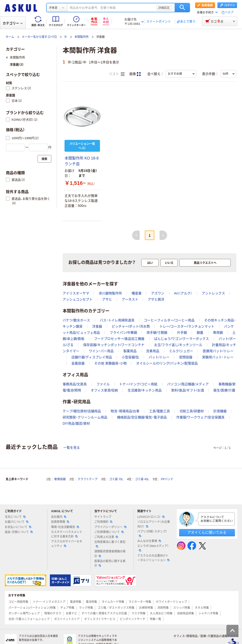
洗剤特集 (163, 608)
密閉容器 (186, 357)
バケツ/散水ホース (76, 320)
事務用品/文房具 (75, 384)
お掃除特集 (146, 608)
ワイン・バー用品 (101, 351)
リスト (117, 74)
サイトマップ (103, 517)
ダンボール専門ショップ (24, 613)
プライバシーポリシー (110, 527)
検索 (182, 8)
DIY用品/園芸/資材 (76, 423)
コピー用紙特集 (18, 602)
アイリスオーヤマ (76, 293)
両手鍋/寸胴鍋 (157, 333)
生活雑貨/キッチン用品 (145, 390)
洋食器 (97, 326)
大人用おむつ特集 (161, 613)
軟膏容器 (60, 479)
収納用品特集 (186, 613)
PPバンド (167, 479)
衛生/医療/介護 (224, 390)
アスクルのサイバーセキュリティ (67, 544)
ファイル (103, 384)
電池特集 (91, 602)
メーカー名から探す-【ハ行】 (39, 37)
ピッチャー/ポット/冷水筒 (131, 326)
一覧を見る (72, 448)
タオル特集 (202, 608)
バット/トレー (159, 357)
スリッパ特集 (182, 608)
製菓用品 (130, 351)
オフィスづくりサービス (100, 619)
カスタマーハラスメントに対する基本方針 (67, 534)
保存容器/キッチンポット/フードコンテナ (114, 345)
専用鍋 (218, 333)
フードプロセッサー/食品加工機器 (119, 339)
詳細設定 (164, 8)
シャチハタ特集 (208, 613)
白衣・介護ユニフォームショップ (29, 619)
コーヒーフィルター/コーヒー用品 (169, 320)
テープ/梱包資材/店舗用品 (82, 411)
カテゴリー (13, 23)
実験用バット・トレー (218, 357)
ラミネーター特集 (140, 602)
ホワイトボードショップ (171, 602)
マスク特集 (138, 613)
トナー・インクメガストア (49, 602)
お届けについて (17, 522)
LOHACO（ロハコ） (151, 517)
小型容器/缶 (130, 357)
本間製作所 (82, 37)
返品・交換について (19, 532)
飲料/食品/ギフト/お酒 (188, 390)
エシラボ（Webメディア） (153, 548)
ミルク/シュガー (181, 351)
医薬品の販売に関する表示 (110, 563)
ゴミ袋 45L (142, 479)
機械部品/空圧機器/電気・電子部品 (142, 417)
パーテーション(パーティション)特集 (32, 608)
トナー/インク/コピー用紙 (138, 384)
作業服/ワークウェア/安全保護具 (200, 417)
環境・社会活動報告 (65, 527)
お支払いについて (18, 527)
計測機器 (220, 411)
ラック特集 (86, 608)
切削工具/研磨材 (192, 411)
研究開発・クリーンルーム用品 (85, 417)
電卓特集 (76, 602)
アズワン (158, 293)
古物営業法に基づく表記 (110, 544)
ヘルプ (229, 12)
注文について (15, 517)
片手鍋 (182, 333)
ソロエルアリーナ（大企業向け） (154, 524)
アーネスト (130, 299)
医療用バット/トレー (218, 351)
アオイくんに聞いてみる (207, 532)
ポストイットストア (67, 619)
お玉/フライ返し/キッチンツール (178, 345)
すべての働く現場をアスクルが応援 (104, 613)
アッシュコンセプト (78, 299)
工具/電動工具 (160, 411)
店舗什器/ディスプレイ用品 (92, 357)
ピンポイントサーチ (133, 619)
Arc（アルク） (183, 293)
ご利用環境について (109, 532)
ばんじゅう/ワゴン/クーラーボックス (181, 339)
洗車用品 (153, 351)
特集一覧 (156, 619)
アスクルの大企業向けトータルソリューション (153, 558)
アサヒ (107, 299)
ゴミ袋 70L (116, 479)
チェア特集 (67, 608)
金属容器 (78, 363)
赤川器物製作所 (110, 293)
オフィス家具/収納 (104, 390)
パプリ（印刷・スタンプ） (152, 533)
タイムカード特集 (113, 602)
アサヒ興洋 (156, 299)
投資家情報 (60, 522)
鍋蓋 (200, 333)
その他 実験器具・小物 (110, 363)
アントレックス (213, 293)
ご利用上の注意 (106, 537)
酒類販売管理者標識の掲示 (110, 554)
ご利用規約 (103, 522)
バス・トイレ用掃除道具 (117, 320)
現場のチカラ (53, 613)
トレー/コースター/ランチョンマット (187, 326)
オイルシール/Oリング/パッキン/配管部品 (167, 363)
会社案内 (59, 517)
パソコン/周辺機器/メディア (188, 384)
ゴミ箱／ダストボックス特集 (116, 608)
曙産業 (137, 293)
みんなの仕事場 (149, 541)
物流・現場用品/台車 (125, 411)
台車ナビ (71, 613)
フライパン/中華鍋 (123, 333)
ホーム (10, 37)
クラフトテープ (87, 479)
